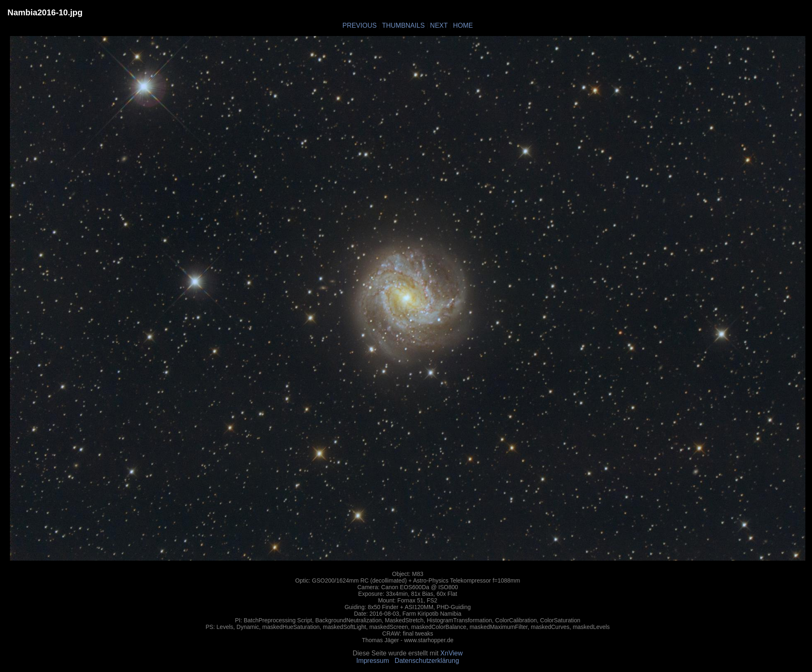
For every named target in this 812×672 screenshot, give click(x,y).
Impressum (373, 661)
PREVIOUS (359, 25)
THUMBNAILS (403, 25)
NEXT (439, 25)
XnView (452, 653)
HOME (463, 25)
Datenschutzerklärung (427, 661)
